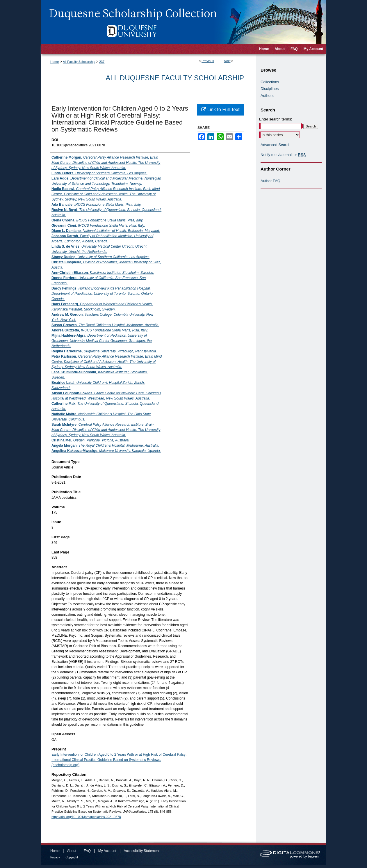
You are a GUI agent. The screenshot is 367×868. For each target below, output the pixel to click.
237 (102, 62)
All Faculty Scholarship (79, 62)
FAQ (87, 851)
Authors (267, 96)
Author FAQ (270, 181)
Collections (270, 82)
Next (227, 61)
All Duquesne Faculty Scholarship (175, 78)
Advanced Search (276, 145)
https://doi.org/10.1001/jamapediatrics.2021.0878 (86, 817)
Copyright (72, 857)
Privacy (55, 857)
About (72, 851)
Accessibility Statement (142, 851)
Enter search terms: (276, 119)
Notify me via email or (283, 155)
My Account (107, 851)
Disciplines (270, 89)
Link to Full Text (220, 110)
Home (55, 62)
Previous (208, 61)
